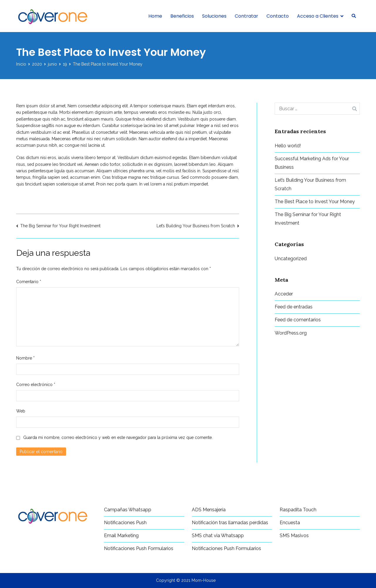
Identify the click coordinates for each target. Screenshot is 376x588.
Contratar (246, 16)
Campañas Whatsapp (128, 510)
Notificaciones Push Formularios (139, 548)
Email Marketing (121, 536)
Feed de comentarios (298, 320)
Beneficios (182, 16)
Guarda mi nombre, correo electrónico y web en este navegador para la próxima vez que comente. (118, 437)
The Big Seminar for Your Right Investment (60, 226)
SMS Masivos (294, 536)
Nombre (25, 358)
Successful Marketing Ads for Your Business (312, 163)
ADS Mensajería (209, 510)
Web (21, 411)
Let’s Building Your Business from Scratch (196, 226)
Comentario (29, 282)
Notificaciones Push (125, 523)
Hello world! (288, 146)
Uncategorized (291, 259)
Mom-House (204, 580)
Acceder (284, 294)
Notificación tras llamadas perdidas (230, 523)
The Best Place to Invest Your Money (315, 202)
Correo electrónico (36, 385)
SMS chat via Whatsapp (218, 536)
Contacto (278, 16)
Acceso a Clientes (318, 16)
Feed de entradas (294, 307)
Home (155, 16)
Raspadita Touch (298, 510)
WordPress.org (291, 333)
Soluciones (214, 16)
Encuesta (290, 523)
